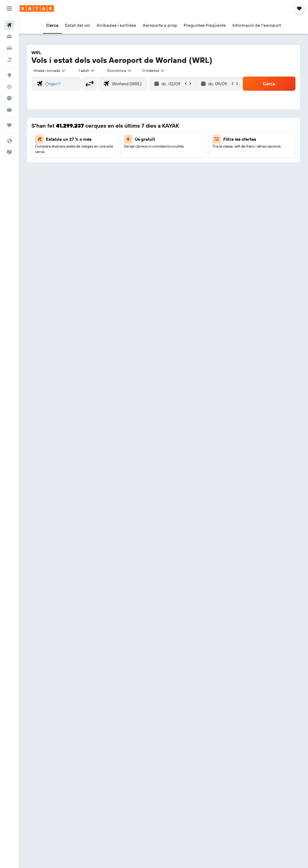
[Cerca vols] (9, 25)
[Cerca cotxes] (9, 48)
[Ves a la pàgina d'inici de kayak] (37, 8)
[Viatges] (9, 125)
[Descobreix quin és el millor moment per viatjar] (9, 98)
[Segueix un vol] (9, 87)
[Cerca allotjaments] (9, 37)
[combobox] (120, 71)
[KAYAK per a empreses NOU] (9, 110)
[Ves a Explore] (9, 75)
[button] (9, 8)
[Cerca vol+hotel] (9, 60)
